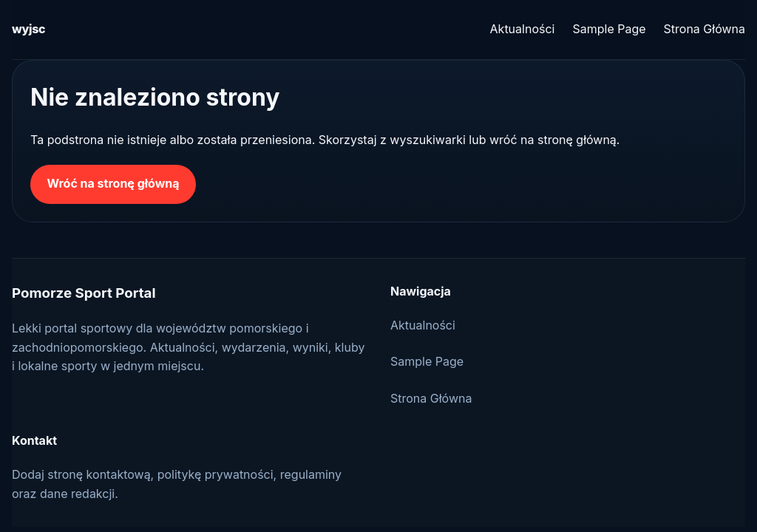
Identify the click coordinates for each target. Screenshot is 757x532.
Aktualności (523, 29)
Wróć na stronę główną (113, 183)
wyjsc (28, 29)
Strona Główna (705, 29)
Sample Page (609, 29)
